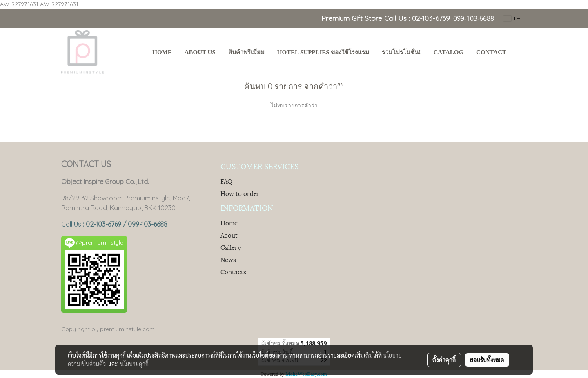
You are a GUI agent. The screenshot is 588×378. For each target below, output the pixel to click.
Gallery (231, 247)
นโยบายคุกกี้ (134, 364)
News (228, 259)
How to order (240, 193)
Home (229, 222)
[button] (520, 53)
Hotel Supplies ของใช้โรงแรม (323, 52)
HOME (162, 52)
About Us (200, 52)
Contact (491, 52)
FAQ (226, 181)
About (229, 235)
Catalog (448, 52)
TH (512, 18)
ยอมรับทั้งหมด (487, 360)
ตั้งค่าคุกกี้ (444, 360)
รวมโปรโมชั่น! (401, 52)
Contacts (233, 271)
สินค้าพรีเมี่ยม (246, 52)
